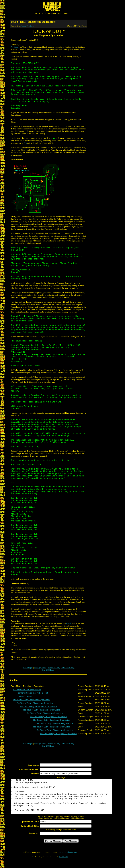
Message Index (40, 668)
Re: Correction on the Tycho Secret (32, 693)
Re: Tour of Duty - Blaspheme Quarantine (32, 700)
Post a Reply (28, 668)
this (25, 144)
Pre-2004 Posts (48, 670)
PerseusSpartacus (27, 26)
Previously (15, 47)
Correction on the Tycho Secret (27, 690)
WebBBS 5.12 (63, 864)
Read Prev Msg (54, 668)
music (69, 624)
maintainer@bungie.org (67, 860)
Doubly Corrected (24, 697)
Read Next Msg (68, 668)
